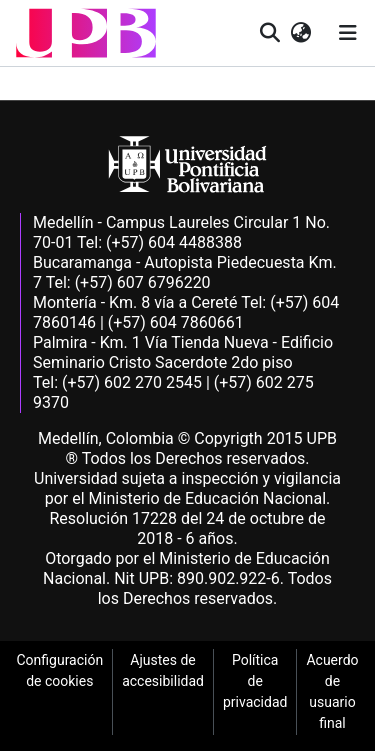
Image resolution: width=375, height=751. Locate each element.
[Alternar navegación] (348, 33)
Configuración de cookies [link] (59, 670)
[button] (86, 33)
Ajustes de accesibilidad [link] (163, 670)
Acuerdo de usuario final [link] (332, 691)
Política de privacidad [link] (255, 681)
